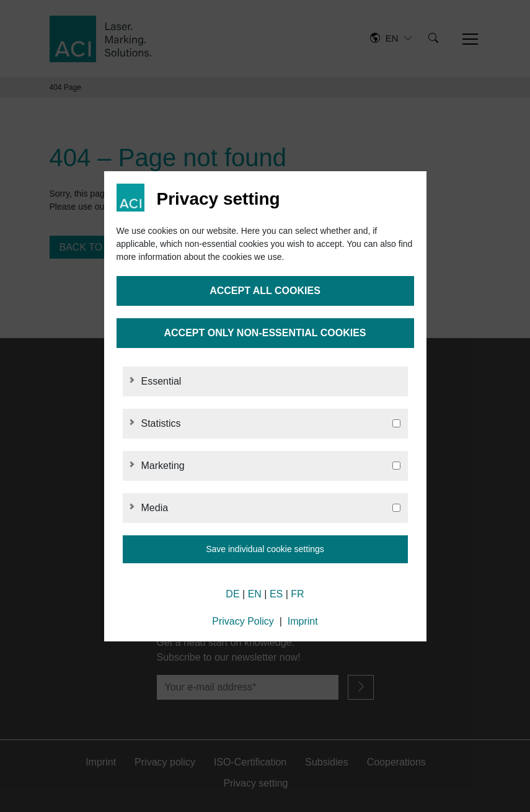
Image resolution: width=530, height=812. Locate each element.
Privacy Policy (243, 621)
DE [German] (232, 594)
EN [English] (255, 594)
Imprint (303, 621)
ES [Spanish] (276, 594)
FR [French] (297, 594)
